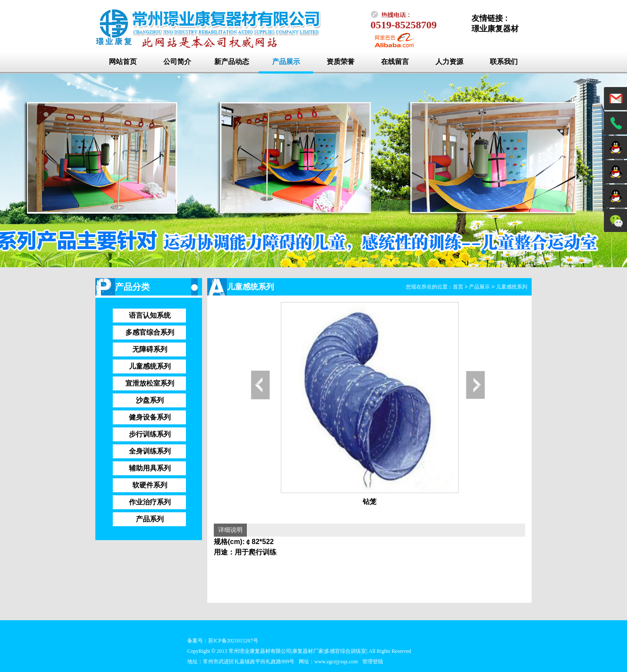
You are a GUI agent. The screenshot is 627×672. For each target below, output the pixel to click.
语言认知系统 (150, 315)
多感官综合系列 (150, 332)
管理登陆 (373, 662)
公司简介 (177, 62)
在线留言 (395, 62)
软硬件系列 (150, 485)
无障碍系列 (150, 349)
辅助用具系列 (150, 468)
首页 (458, 287)
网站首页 (123, 62)
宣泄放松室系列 (150, 383)
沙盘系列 (150, 400)
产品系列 (150, 519)
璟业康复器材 (495, 29)
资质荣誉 (340, 62)
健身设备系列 (150, 417)
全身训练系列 (150, 451)
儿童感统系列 (150, 366)
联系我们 (504, 62)
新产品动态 (232, 62)
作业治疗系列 (150, 502)
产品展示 (286, 62)
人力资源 (449, 62)
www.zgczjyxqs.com (336, 662)
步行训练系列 (150, 434)
